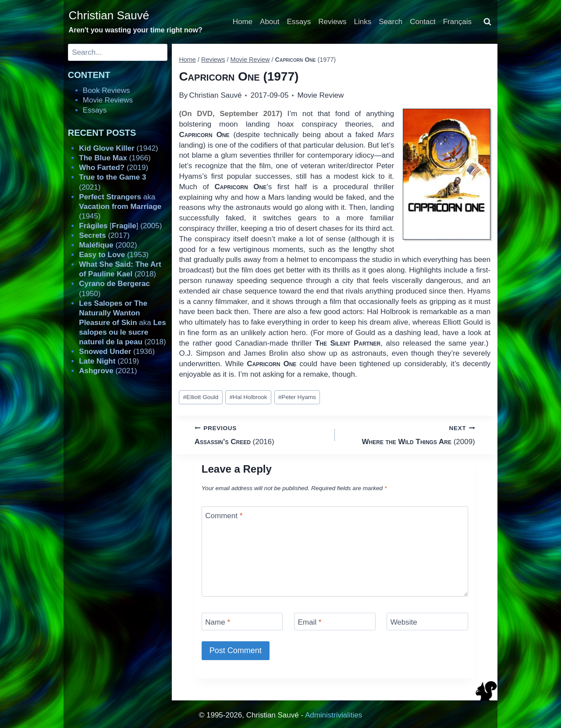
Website (404, 622)
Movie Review (320, 95)
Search (391, 22)
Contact (423, 22)
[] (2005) (120, 226)
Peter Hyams (297, 397)
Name (218, 622)
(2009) (409, 434)
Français (457, 22)
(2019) (114, 168)
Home (243, 22)
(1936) (117, 352)
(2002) (108, 245)
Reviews (332, 22)
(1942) (118, 148)
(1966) (115, 158)
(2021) (108, 371)
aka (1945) (120, 207)
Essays (299, 22)
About (270, 22)
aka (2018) (122, 323)
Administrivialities (334, 715)
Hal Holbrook (249, 397)
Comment (224, 516)
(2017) (104, 235)
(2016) (261, 434)
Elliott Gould (201, 397)
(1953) (114, 255)
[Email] (335, 621)
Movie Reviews (108, 100)
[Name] (242, 621)
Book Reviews (107, 90)
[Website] (427, 621)
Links (363, 22)
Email (309, 622)
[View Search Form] (487, 22)
